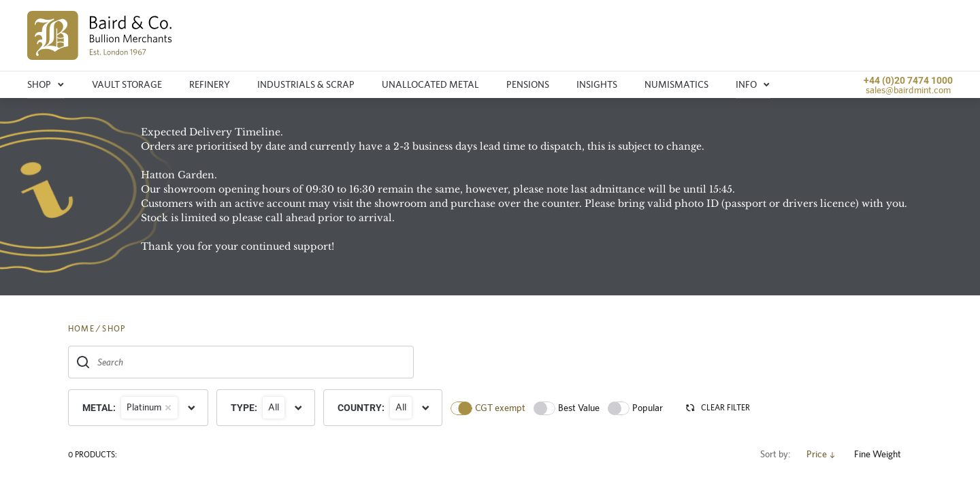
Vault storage (127, 84)
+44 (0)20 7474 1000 (908, 80)
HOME (81, 329)
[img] (100, 35)
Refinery (210, 84)
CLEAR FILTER (717, 408)
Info (753, 84)
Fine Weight (883, 454)
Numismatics (676, 84)
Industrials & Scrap (306, 84)
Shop (46, 84)
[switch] (461, 408)
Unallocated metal (430, 84)
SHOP (114, 329)
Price (822, 454)
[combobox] (241, 362)
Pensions (528, 84)
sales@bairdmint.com (908, 90)
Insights (597, 84)
